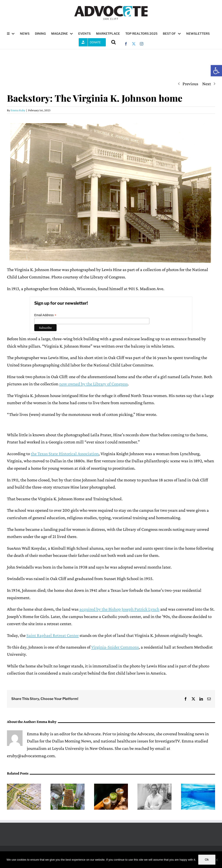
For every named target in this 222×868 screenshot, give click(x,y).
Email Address (45, 315)
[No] (217, 860)
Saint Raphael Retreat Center (53, 635)
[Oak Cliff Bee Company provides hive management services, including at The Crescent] (68, 786)
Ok (207, 860)
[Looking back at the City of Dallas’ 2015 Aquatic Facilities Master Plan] (198, 786)
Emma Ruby (18, 110)
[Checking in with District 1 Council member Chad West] (154, 786)
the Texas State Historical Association (65, 454)
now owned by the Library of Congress (93, 384)
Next (207, 84)
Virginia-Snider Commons (115, 647)
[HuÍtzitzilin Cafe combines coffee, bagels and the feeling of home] (111, 786)
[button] (216, 71)
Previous (190, 84)
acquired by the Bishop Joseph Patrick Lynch (119, 609)
